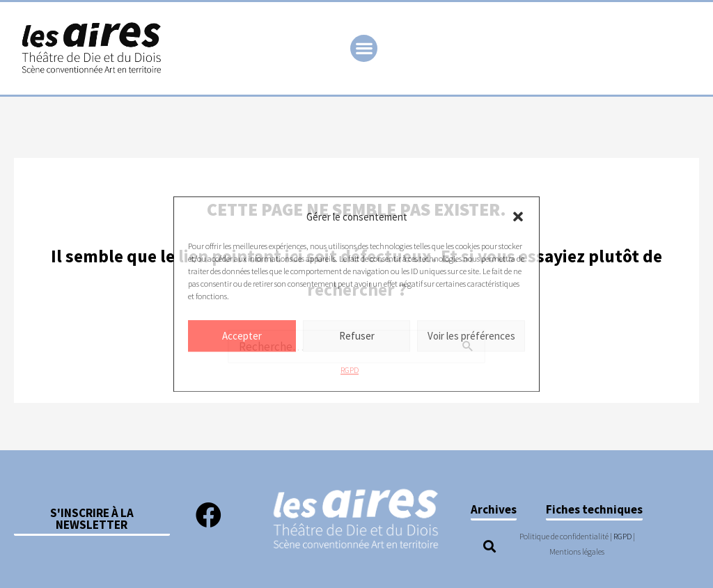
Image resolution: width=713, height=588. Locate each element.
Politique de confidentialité (564, 536)
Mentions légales (577, 551)
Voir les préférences (471, 336)
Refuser (357, 336)
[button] (518, 217)
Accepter (242, 336)
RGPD (350, 371)
